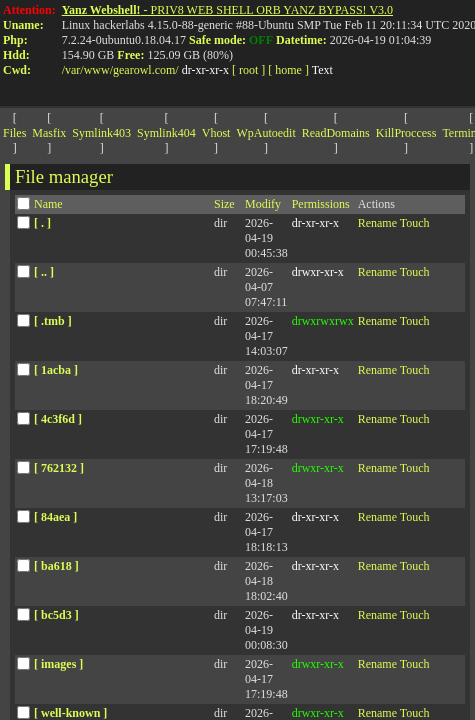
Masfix (49, 133)
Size (224, 204)
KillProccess (406, 133)
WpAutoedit (265, 133)
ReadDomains (336, 133)
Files (14, 133)
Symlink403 (101, 133)
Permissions (321, 204)
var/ (74, 70)
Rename (377, 223)
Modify (263, 204)
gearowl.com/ (146, 70)
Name (48, 204)
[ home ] (288, 70)
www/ (98, 70)
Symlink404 (166, 133)
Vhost (216, 133)
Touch (415, 223)
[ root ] (248, 70)
